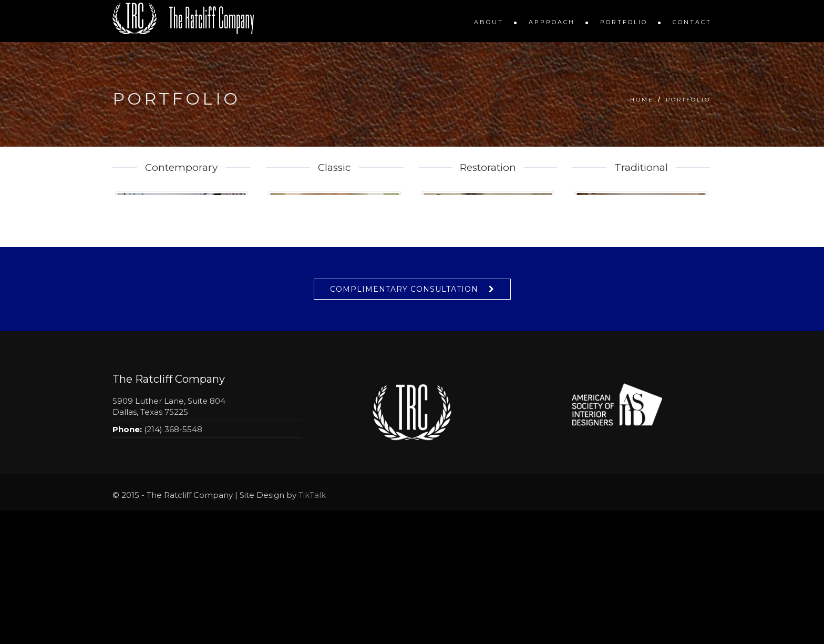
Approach (552, 22)
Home (642, 100)
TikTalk (312, 628)
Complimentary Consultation (404, 423)
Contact (692, 22)
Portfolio (624, 22)
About (489, 22)
